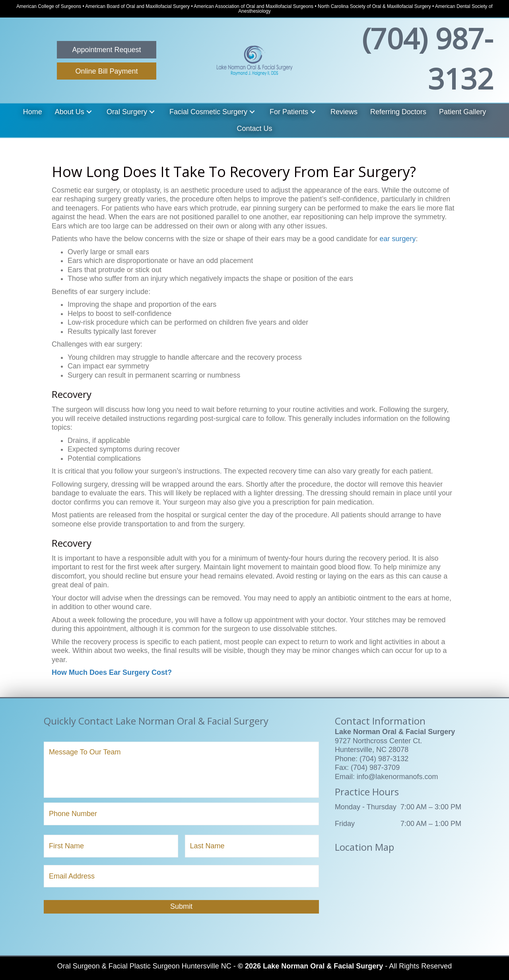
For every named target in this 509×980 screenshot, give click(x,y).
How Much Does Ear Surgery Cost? (112, 672)
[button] (107, 50)
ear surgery (397, 239)
